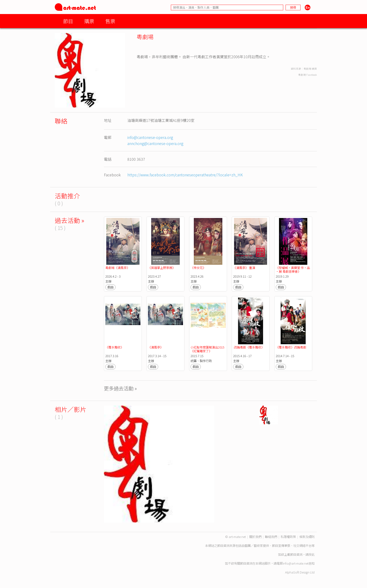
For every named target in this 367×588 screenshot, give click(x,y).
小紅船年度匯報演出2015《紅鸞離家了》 (207, 349)
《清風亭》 (156, 347)
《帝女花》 (198, 268)
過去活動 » (70, 220)
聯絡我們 (271, 537)
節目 (68, 21)
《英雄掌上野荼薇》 (162, 268)
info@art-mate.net (296, 563)
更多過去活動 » (120, 388)
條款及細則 (307, 537)
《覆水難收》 (114, 347)
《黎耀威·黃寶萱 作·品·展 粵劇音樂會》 (293, 270)
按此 (312, 554)
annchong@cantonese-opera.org (155, 143)
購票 (89, 21)
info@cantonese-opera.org (150, 137)
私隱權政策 (288, 537)
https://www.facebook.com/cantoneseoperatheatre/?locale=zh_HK (185, 175)
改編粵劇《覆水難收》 (249, 347)
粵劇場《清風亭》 (117, 268)
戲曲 (110, 287)
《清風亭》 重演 (244, 268)
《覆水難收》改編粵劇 (291, 347)
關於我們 (255, 537)
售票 (110, 21)
